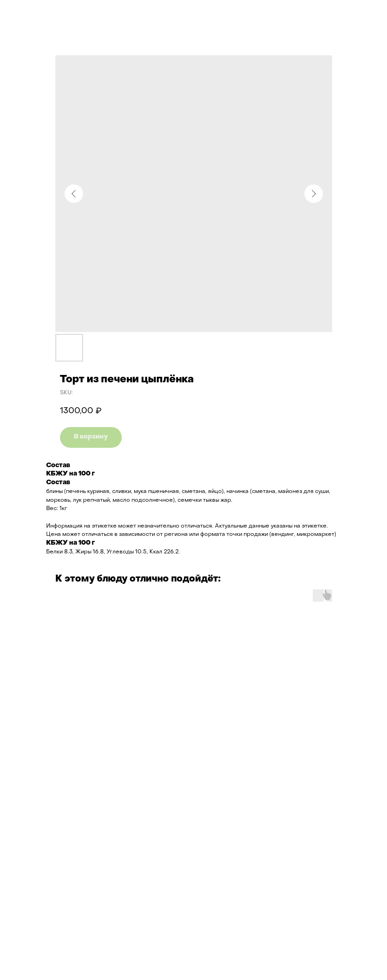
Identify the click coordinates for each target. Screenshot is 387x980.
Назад (25, 13)
